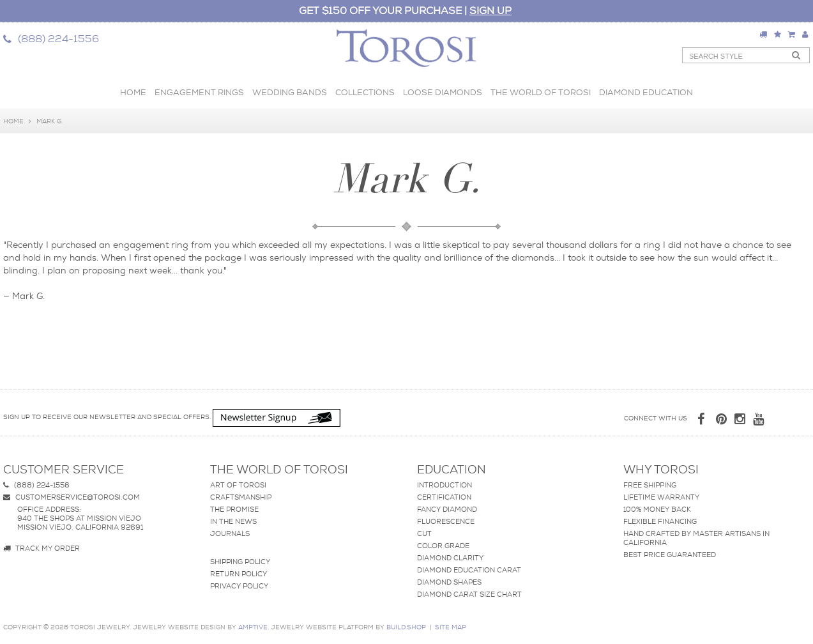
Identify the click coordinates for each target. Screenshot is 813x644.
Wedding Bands (290, 92)
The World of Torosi (541, 92)
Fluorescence (446, 521)
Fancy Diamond (447, 509)
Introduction (444, 485)
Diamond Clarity (450, 558)
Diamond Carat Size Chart (469, 594)
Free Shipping (650, 485)
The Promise (234, 509)
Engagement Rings (199, 92)
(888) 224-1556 (36, 485)
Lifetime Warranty (661, 497)
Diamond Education (646, 92)
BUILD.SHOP (406, 627)
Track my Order (42, 548)
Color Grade (443, 546)
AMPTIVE (253, 627)
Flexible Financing (660, 521)
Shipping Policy (240, 562)
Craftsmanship (241, 497)
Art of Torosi (238, 485)
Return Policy (239, 574)
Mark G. (49, 121)
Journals (230, 533)
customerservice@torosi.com (72, 497)
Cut (424, 533)
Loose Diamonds (443, 92)
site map (451, 627)
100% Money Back (657, 509)
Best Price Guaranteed (670, 555)
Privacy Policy (239, 586)
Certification (444, 497)
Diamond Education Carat (469, 570)
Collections (365, 92)
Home (133, 92)
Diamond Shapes (449, 582)
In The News (233, 521)
